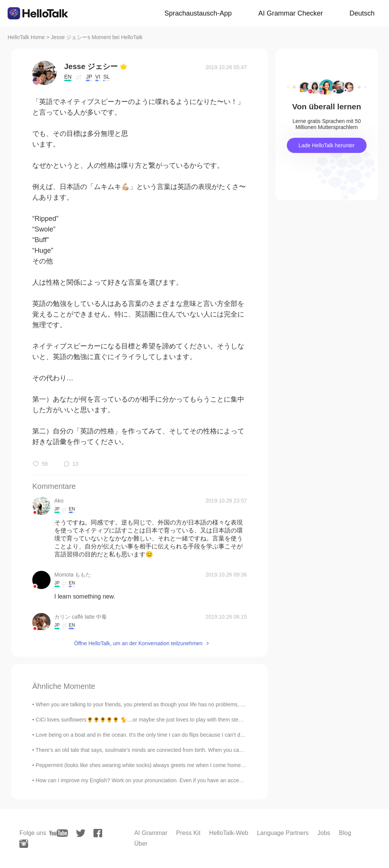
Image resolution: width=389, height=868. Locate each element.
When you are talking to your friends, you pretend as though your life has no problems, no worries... (153, 704)
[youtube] (59, 833)
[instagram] (24, 844)
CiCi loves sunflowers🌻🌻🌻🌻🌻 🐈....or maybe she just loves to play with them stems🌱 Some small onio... (167, 720)
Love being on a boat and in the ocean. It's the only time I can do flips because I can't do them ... (149, 735)
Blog (345, 833)
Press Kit (188, 833)
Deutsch (362, 13)
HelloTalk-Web (229, 833)
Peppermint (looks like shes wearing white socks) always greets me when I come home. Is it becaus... (155, 765)
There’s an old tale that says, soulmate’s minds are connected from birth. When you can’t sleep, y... (152, 750)
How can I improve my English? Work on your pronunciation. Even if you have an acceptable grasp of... (157, 780)
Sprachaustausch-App (198, 13)
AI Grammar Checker (291, 13)
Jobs (324, 833)
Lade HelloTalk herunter (327, 145)
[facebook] (98, 833)
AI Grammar (151, 833)
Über (141, 844)
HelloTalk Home (26, 37)
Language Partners (283, 833)
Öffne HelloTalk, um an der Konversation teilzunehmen (138, 643)
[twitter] (81, 833)
